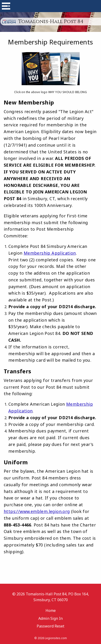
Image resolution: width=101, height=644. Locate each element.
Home (51, 610)
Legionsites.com (56, 638)
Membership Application (50, 253)
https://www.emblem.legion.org (37, 511)
